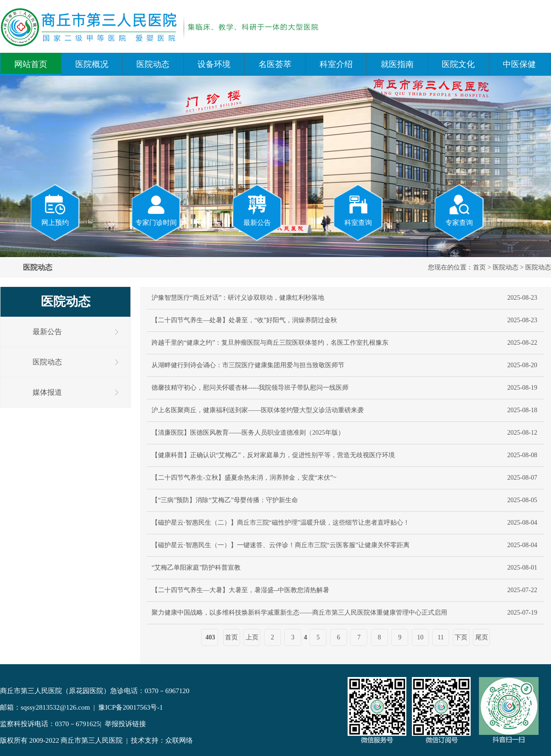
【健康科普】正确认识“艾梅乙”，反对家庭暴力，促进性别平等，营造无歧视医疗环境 (273, 455)
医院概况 (92, 64)
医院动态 (153, 64)
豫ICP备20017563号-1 (131, 707)
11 (441, 637)
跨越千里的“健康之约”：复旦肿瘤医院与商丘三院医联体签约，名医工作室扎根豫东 (270, 343)
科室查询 (358, 210)
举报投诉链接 (125, 724)
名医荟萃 (275, 64)
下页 (461, 637)
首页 (479, 267)
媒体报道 (47, 392)
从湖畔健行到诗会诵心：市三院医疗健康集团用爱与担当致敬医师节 (248, 365)
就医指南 (397, 64)
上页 (252, 637)
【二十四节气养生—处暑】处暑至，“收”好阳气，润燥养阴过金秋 (244, 320)
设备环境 (214, 64)
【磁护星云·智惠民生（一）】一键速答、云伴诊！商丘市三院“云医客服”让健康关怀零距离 (281, 545)
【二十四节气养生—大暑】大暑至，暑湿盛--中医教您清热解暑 (240, 590)
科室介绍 (336, 64)
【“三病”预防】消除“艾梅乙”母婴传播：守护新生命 (225, 500)
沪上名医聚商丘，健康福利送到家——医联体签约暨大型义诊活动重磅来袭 (258, 410)
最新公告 (257, 210)
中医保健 (519, 64)
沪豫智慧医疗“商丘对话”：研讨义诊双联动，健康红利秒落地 (238, 298)
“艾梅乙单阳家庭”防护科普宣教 (196, 568)
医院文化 (458, 64)
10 (420, 637)
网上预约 (55, 210)
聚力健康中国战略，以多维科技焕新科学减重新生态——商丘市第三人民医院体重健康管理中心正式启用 (299, 613)
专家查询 (459, 210)
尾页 (482, 637)
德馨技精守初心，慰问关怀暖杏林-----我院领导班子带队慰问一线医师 (250, 388)
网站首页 (31, 64)
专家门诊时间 (156, 210)
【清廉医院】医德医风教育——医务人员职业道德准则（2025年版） (248, 433)
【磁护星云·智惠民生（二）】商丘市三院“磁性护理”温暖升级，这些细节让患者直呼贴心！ (281, 523)
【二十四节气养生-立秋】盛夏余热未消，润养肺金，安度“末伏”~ (244, 478)
